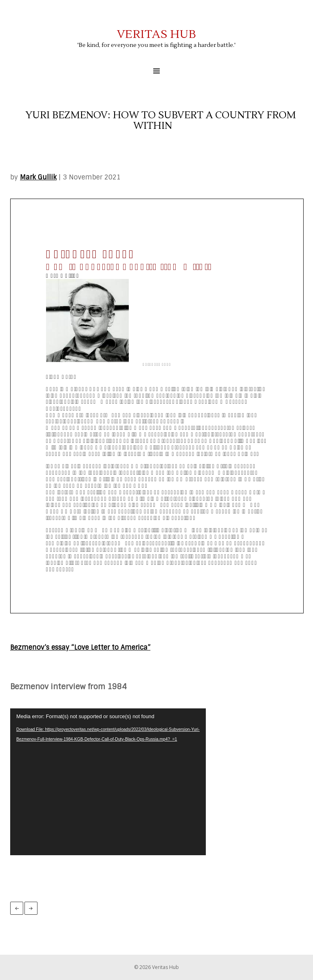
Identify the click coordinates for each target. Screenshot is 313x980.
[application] (108, 782)
